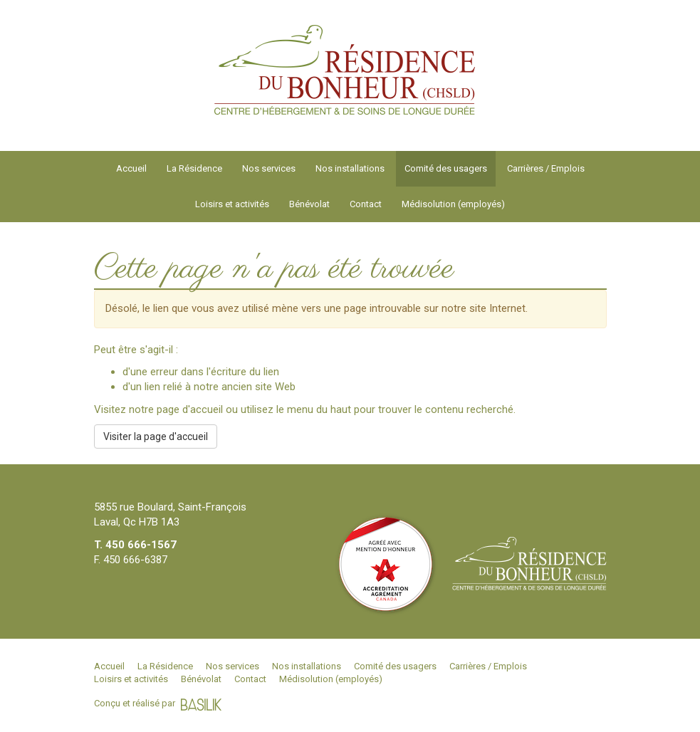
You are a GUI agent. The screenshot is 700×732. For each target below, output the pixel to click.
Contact (366, 204)
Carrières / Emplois (546, 168)
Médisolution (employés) (453, 204)
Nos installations (350, 168)
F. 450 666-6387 (131, 560)
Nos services (269, 168)
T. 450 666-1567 (135, 545)
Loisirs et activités (232, 204)
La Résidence (194, 168)
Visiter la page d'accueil (156, 436)
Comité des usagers (446, 168)
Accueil (131, 168)
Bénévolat (309, 204)
